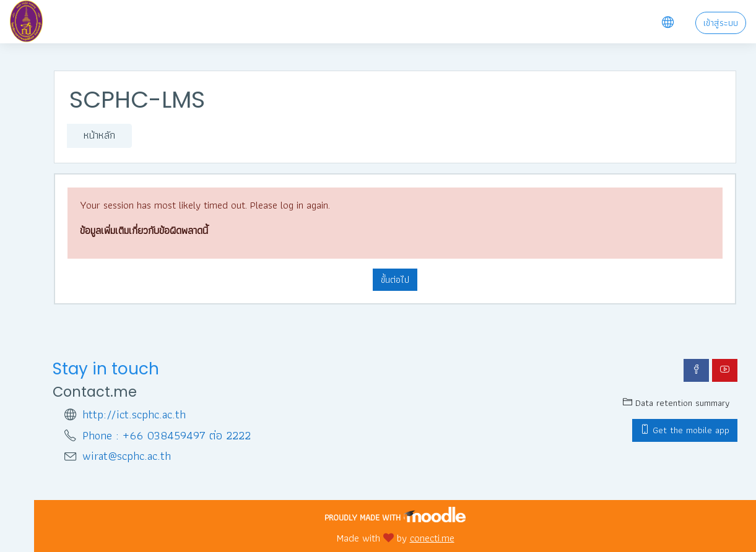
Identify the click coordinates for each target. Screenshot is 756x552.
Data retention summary (676, 403)
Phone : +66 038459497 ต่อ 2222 (167, 436)
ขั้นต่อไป (395, 280)
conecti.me (432, 538)
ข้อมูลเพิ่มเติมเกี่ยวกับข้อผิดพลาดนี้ (144, 230)
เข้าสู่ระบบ (721, 23)
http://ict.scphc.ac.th (134, 415)
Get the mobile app (685, 430)
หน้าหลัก (99, 135)
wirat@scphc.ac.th (127, 456)
